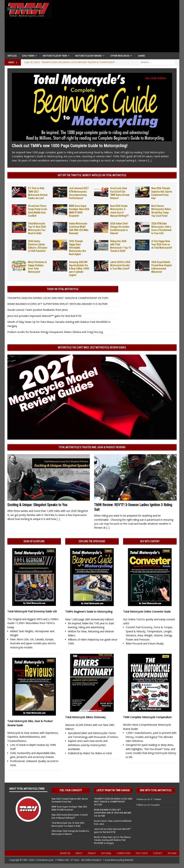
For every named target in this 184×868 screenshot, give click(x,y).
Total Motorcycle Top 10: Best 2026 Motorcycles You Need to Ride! (68, 824)
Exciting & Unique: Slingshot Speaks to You (37, 505)
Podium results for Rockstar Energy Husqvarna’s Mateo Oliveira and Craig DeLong (55, 332)
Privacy (92, 853)
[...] (150, 160)
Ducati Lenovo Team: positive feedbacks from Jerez (38, 310)
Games (141, 56)
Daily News (28, 56)
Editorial (106, 853)
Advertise (65, 853)
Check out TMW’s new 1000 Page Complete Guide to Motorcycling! (70, 146)
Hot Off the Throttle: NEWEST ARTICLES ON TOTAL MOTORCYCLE (92, 175)
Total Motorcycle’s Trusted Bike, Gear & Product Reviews (92, 447)
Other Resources (120, 56)
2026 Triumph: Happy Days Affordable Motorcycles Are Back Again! (77, 248)
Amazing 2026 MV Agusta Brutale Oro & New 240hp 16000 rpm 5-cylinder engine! (79, 269)
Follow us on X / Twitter (149, 799)
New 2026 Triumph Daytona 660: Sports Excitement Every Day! (70, 800)
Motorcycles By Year (55, 56)
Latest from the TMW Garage (113, 790)
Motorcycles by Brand (88, 56)
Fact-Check (142, 853)
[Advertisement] (116, 27)
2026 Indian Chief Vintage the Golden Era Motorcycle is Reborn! (70, 833)
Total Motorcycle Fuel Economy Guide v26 (32, 611)
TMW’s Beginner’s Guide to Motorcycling (89, 612)
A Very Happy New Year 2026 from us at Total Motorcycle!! (162, 244)
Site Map (172, 853)
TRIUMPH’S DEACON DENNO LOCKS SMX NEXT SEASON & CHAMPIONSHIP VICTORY (58, 298)
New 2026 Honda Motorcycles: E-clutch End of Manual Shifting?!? (70, 816)
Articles (12, 56)
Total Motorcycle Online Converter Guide (147, 612)
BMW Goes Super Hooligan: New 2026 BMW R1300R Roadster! (69, 808)
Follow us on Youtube (148, 805)
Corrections (124, 853)
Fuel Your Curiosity (71, 790)
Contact (158, 853)
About (79, 853)
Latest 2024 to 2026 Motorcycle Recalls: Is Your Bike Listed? (120, 265)
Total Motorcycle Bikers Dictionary (85, 717)
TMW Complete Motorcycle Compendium (147, 717)
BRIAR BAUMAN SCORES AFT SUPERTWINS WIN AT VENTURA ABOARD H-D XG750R (57, 304)
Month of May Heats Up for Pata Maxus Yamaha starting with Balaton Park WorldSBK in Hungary (112, 840)
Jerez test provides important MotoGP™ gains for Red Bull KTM (44, 316)
